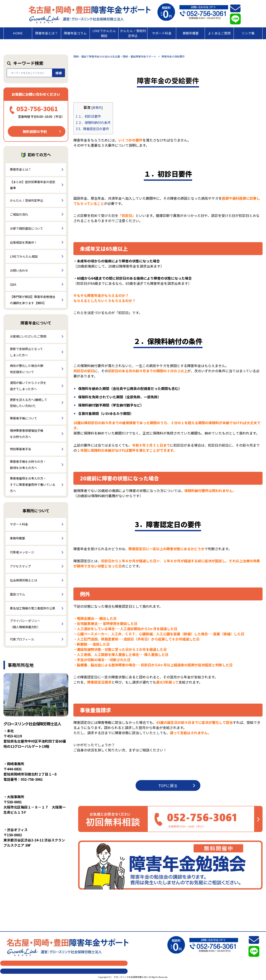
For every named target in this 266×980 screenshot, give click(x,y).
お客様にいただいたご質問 (28, 336)
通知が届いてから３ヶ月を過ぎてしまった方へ (28, 386)
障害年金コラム (75, 33)
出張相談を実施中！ (24, 242)
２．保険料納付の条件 (93, 122)
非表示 (97, 107)
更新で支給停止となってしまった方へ (26, 352)
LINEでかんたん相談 (104, 33)
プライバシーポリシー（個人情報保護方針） (25, 624)
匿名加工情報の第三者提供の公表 (33, 608)
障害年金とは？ (47, 33)
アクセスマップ (20, 566)
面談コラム (17, 594)
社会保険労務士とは (24, 580)
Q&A (13, 284)
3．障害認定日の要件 (92, 129)
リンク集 (248, 33)
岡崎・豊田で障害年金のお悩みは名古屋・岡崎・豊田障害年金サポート (115, 56)
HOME (18, 33)
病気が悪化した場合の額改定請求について (27, 369)
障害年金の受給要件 (173, 56)
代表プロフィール (22, 639)
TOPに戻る (177, 785)
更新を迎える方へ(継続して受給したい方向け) (29, 403)
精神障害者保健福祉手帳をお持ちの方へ (27, 434)
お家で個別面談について (27, 228)
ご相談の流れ (19, 214)
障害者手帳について (24, 418)
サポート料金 (162, 33)
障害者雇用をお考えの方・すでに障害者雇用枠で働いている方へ (33, 485)
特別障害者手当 (21, 449)
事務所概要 (191, 33)
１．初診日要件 (88, 116)
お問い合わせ (19, 270)
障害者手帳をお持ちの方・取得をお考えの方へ (28, 465)
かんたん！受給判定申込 (133, 33)
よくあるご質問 (219, 33)
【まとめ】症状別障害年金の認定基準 (33, 185)
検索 (59, 73)
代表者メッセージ (22, 552)
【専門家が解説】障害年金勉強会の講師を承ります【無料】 (33, 300)
